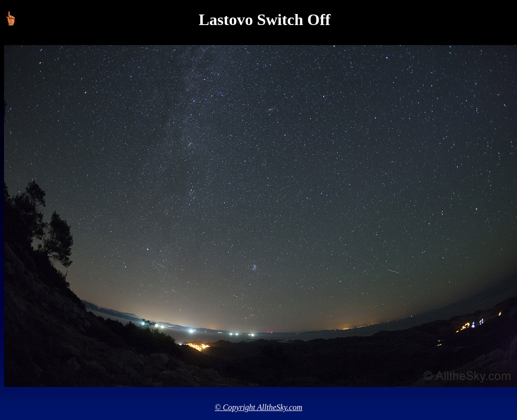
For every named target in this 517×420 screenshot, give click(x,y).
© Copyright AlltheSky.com (259, 407)
